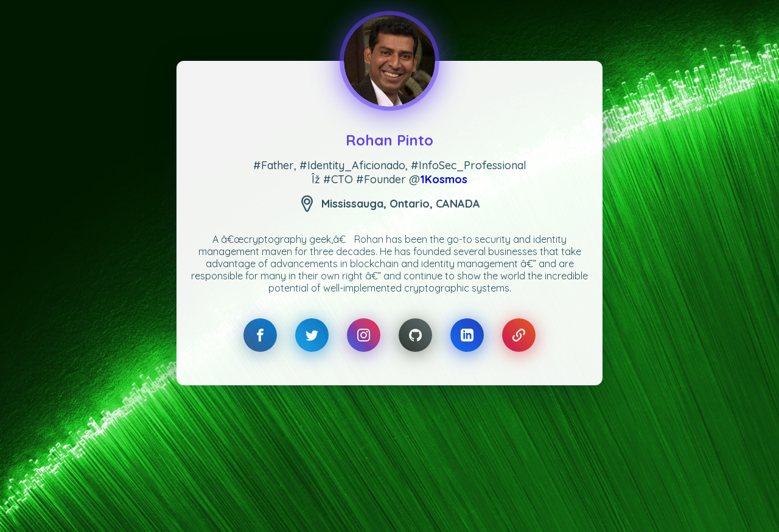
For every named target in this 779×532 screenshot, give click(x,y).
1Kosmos (444, 179)
